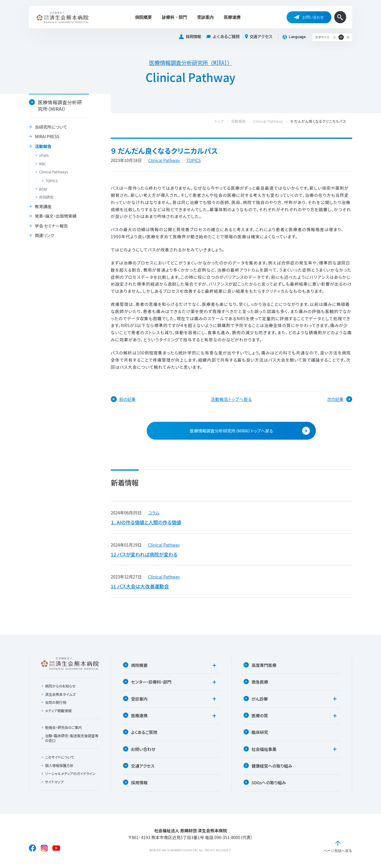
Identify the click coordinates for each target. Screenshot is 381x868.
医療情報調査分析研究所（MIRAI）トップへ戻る (250, 431)
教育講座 (43, 207)
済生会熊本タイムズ (60, 695)
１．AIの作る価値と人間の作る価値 (146, 522)
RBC (42, 164)
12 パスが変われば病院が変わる (144, 554)
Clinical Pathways (53, 172)
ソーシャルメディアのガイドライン (70, 774)
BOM (43, 189)
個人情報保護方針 (59, 766)
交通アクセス (259, 37)
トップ (225, 121)
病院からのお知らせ (60, 687)
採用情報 (190, 37)
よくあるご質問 (223, 37)
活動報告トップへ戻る (231, 399)
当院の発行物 (56, 703)
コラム (154, 513)
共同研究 (46, 197)
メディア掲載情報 (58, 711)
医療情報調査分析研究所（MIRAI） (191, 63)
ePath (44, 155)
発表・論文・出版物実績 (56, 216)
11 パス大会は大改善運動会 (140, 587)
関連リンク (44, 236)
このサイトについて (60, 758)
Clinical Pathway (274, 121)
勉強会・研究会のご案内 (63, 728)
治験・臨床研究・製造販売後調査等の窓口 (72, 739)
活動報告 (43, 147)
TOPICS (51, 181)
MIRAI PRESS (47, 137)
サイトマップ (54, 783)
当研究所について (51, 127)
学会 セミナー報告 (51, 226)
